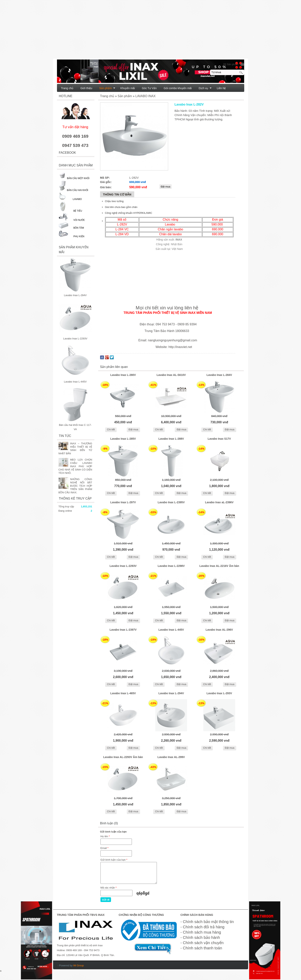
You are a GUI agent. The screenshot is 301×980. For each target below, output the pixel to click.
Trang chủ (67, 88)
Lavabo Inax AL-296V (219, 630)
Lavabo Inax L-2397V (123, 630)
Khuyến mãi (128, 88)
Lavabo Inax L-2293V (123, 566)
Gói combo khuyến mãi (178, 88)
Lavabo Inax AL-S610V (171, 375)
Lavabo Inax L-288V (171, 439)
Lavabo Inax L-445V (171, 630)
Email (104, 848)
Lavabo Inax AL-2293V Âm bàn (123, 757)
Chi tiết (111, 429)
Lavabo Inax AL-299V (171, 757)
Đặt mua (133, 429)
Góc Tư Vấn (149, 88)
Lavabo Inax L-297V (123, 502)
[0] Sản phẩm (231, 64)
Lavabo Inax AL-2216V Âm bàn (219, 566)
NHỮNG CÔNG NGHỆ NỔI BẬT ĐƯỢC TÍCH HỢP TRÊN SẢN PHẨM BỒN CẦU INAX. (75, 486)
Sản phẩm (107, 88)
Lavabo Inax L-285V (123, 439)
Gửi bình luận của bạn (114, 860)
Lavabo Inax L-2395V (171, 502)
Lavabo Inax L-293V (219, 693)
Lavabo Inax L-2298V (171, 566)
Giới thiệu (86, 88)
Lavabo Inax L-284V (219, 375)
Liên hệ (221, 88)
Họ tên (105, 836)
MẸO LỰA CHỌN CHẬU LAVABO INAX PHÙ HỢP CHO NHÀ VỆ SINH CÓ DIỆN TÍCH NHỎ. (75, 466)
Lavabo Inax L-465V (123, 693)
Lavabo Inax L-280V (123, 375)
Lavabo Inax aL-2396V (219, 502)
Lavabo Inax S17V (219, 439)
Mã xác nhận (109, 888)
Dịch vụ (205, 88)
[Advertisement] (117, 31)
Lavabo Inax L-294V (171, 693)
